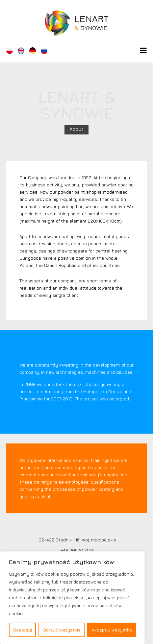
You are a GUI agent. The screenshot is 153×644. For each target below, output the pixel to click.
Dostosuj (23, 630)
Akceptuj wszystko (112, 630)
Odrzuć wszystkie (62, 630)
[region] (72, 598)
